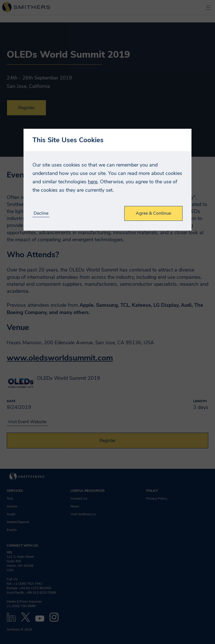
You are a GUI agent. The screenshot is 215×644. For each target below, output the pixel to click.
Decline (41, 213)
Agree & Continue (153, 213)
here (93, 182)
